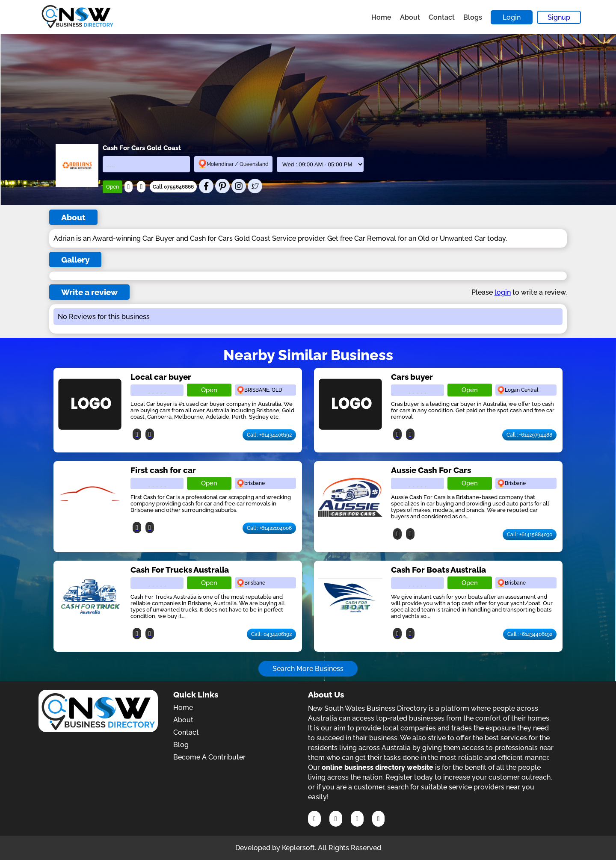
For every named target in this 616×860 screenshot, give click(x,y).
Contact (442, 17)
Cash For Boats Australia (438, 570)
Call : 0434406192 (271, 634)
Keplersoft (298, 848)
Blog (181, 745)
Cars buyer (412, 377)
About (410, 17)
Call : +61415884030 (530, 535)
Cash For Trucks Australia (180, 570)
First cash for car (163, 470)
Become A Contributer (209, 757)
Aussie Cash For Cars (431, 470)
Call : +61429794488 (529, 435)
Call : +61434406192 (269, 435)
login (503, 292)
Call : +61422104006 (269, 528)
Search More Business (308, 669)
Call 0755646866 (173, 187)
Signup (559, 17)
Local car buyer (161, 377)
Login (512, 17)
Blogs (473, 17)
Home (381, 17)
